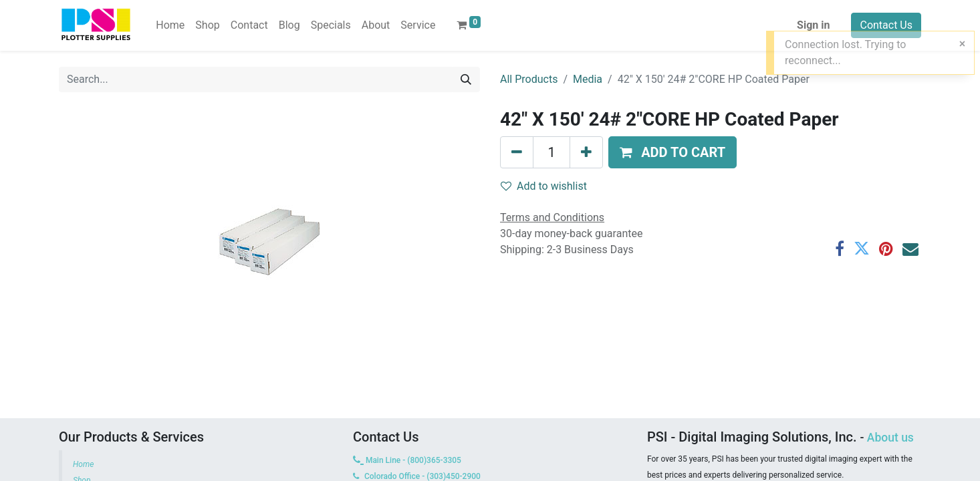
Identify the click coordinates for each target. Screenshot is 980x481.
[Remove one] (517, 152)
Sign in (813, 25)
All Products (529, 79)
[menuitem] (170, 25)
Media (588, 79)
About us (890, 438)
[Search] (466, 79)
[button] (672, 152)
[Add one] (586, 152)
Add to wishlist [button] (544, 186)
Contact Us (886, 25)
